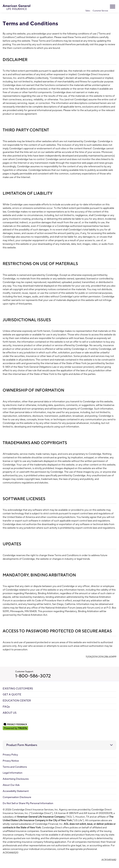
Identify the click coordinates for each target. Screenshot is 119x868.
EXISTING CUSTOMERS (18, 689)
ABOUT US (10, 713)
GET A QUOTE (12, 695)
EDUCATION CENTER (17, 701)
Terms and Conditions (15, 767)
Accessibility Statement (16, 791)
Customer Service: (100, 6)
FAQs (6, 707)
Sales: (88, 6)
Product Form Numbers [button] (22, 745)
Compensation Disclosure (17, 797)
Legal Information (13, 773)
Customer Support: (67, 675)
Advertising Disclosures (16, 779)
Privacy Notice (11, 761)
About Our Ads (11, 785)
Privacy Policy (10, 755)
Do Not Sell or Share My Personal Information (28, 803)
